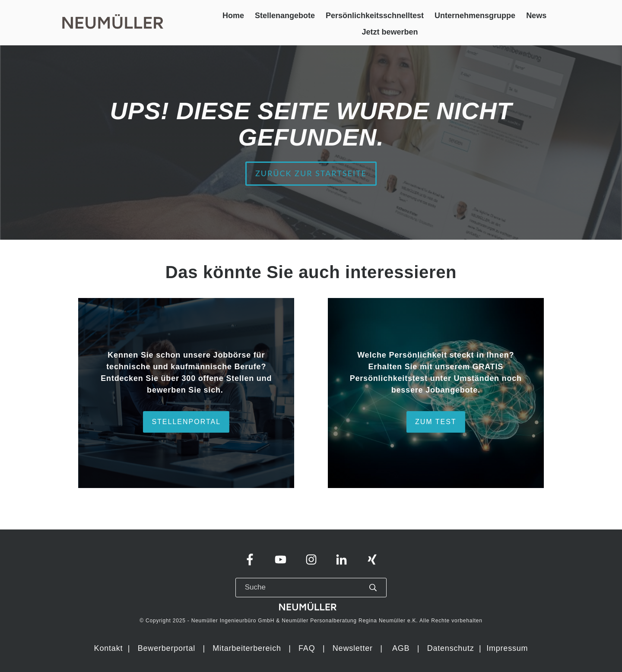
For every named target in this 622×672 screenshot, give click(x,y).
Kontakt (109, 648)
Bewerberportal (167, 648)
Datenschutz (452, 648)
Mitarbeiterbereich (248, 648)
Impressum (507, 648)
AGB (401, 648)
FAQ (307, 648)
